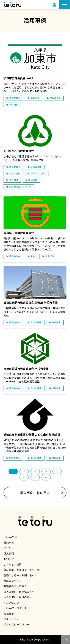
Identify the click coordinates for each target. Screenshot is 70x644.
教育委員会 (15, 98)
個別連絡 (14, 180)
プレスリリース (38, 173)
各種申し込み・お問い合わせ (20, 575)
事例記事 (14, 104)
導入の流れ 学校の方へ (18, 597)
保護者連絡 (55, 98)
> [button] (35, 478)
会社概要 (9, 614)
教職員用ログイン (54, 5)
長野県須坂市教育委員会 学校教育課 (26, 369)
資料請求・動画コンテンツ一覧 (43, 5)
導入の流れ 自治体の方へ (19, 592)
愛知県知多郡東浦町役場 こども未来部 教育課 (32, 435)
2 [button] (24, 471)
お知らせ (9, 559)
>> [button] (46, 478)
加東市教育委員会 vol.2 (19, 78)
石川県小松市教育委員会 (19, 151)
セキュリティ (11, 619)
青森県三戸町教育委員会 (19, 233)
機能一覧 (9, 542)
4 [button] (46, 471)
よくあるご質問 (13, 564)
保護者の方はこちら (15, 586)
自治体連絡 (15, 173)
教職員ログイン (13, 581)
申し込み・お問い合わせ (48, 5)
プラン (7, 548)
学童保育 (35, 98)
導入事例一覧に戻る (35, 493)
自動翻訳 (33, 180)
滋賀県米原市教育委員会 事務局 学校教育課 (31, 303)
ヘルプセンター (13, 603)
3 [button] (35, 471)
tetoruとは (10, 537)
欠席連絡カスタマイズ (20, 187)
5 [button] (57, 471)
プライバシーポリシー (16, 624)
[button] (65, 4)
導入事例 (9, 553)
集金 (33, 256)
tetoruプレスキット (15, 608)
